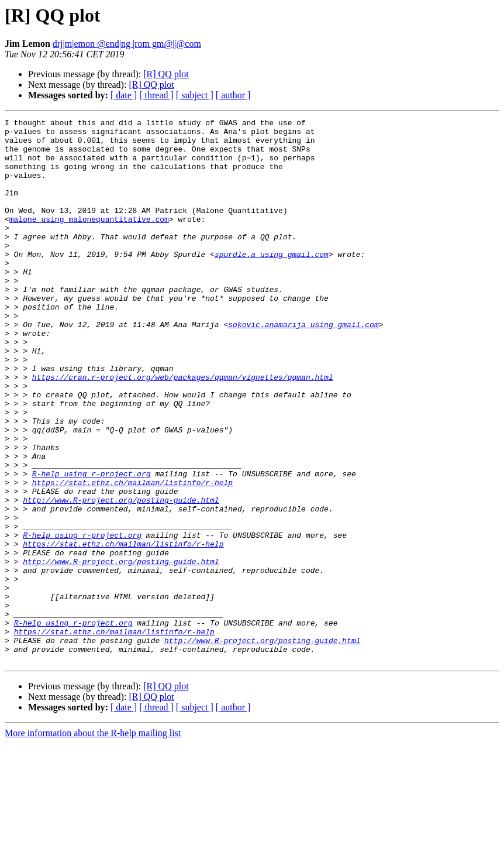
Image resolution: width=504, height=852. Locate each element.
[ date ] (124, 95)
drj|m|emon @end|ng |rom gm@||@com (127, 44)
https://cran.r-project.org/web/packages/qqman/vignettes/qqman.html (183, 430)
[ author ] (233, 95)
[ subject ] (195, 95)
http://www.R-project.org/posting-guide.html (121, 577)
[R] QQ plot (166, 74)
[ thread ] (156, 95)
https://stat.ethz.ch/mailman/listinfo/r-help (132, 556)
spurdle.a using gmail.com (272, 282)
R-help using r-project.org (92, 545)
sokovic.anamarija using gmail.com (303, 366)
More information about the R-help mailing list (93, 842)
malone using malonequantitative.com (89, 240)
